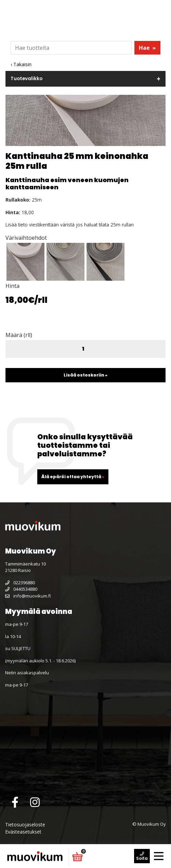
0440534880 (21, 589)
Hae (147, 48)
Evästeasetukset (23, 832)
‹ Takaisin (21, 64)
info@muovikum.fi (28, 596)
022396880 (20, 583)
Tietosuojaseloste (25, 825)
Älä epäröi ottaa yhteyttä (73, 477)
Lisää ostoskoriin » (85, 375)
